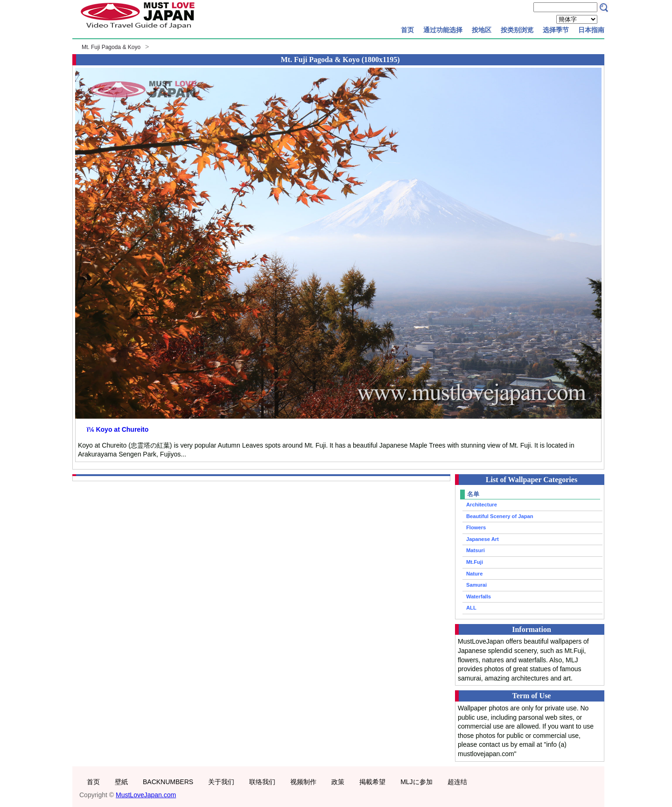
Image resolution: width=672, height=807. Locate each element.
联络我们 (262, 782)
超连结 (457, 782)
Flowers (476, 527)
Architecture (482, 505)
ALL (471, 608)
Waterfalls (479, 596)
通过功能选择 (443, 30)
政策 (338, 782)
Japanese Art (483, 539)
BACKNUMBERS (168, 782)
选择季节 (556, 30)
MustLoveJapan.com (146, 795)
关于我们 (221, 782)
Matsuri (476, 550)
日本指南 (591, 30)
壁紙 (121, 782)
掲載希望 (372, 782)
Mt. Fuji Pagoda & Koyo (111, 47)
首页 (407, 30)
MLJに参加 (416, 782)
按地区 (482, 30)
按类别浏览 (517, 30)
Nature (474, 574)
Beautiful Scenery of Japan (500, 516)
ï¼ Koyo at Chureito (118, 429)
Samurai (476, 585)
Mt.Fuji (475, 562)
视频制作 (303, 782)
